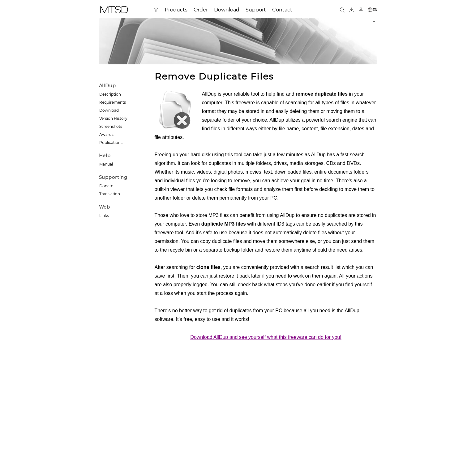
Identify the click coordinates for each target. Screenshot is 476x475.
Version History (113, 118)
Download (109, 110)
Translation (110, 194)
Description (110, 94)
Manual (106, 164)
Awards (106, 134)
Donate (106, 186)
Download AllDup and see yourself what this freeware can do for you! (266, 337)
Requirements (113, 102)
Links (104, 216)
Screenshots (111, 126)
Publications (111, 142)
